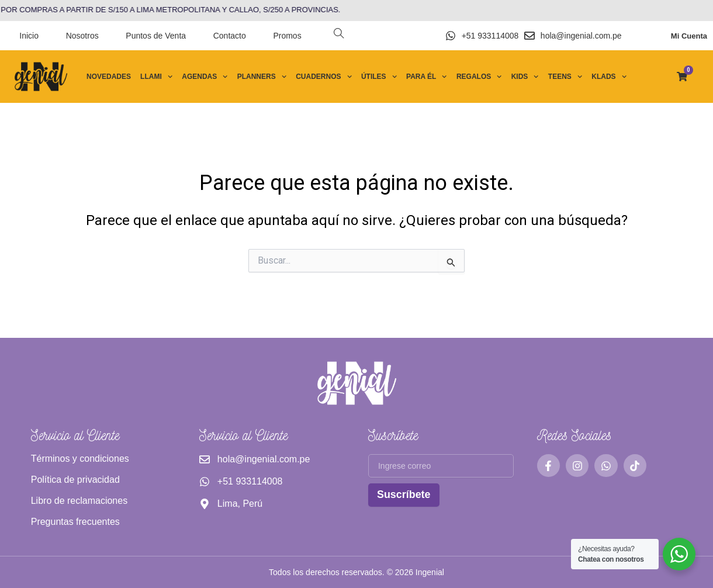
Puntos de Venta (156, 36)
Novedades (109, 77)
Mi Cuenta (689, 36)
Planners (262, 77)
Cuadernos (324, 77)
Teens (565, 77)
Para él (427, 77)
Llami (156, 77)
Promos (287, 36)
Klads (609, 77)
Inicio (29, 36)
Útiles (379, 77)
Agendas (205, 77)
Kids (525, 77)
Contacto (230, 36)
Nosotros (82, 36)
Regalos (479, 77)
